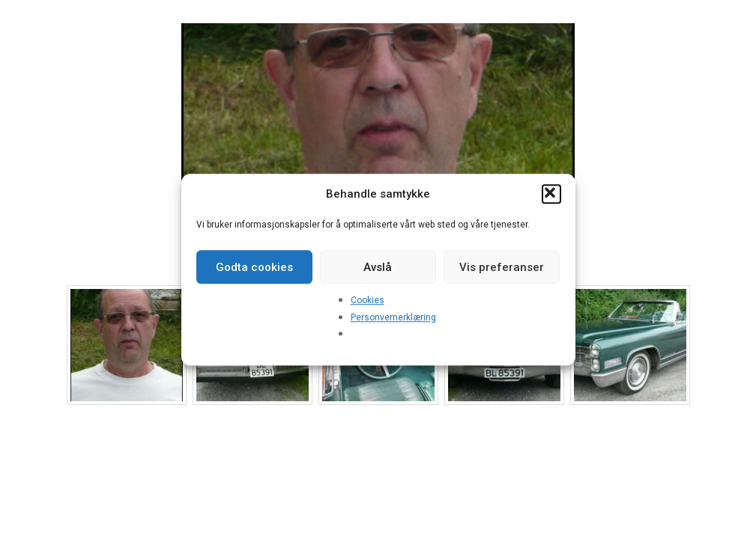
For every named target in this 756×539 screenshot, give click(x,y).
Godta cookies (254, 267)
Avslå (378, 267)
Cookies (368, 300)
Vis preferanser (502, 267)
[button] (551, 194)
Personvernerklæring (393, 317)
